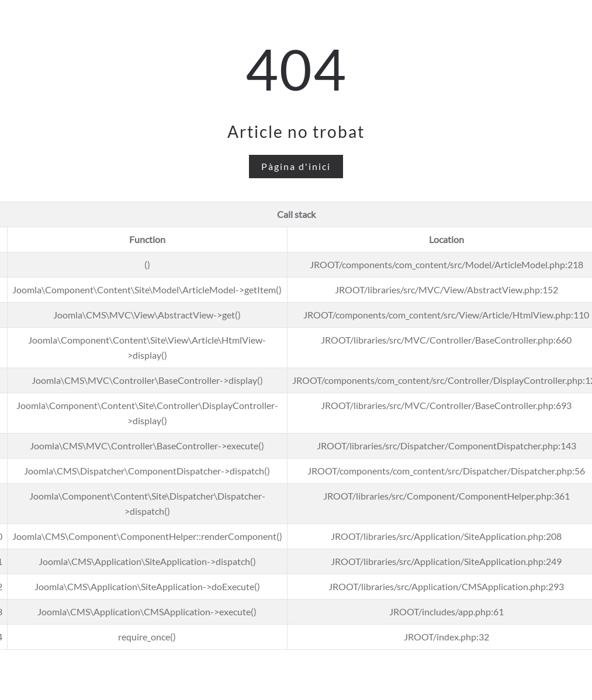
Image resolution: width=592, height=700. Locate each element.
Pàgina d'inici (296, 166)
